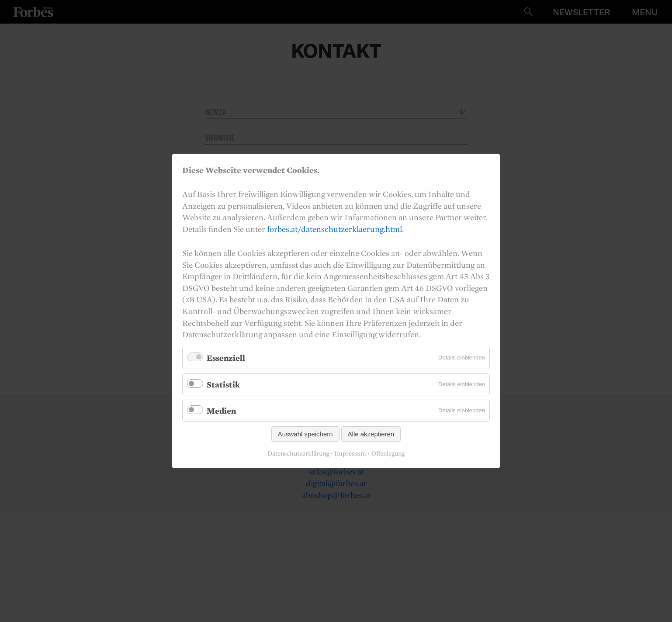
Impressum (350, 453)
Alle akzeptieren (371, 434)
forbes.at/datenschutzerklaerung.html (334, 229)
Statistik (223, 384)
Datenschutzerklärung (298, 453)
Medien (221, 411)
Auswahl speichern (305, 434)
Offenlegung (388, 453)
